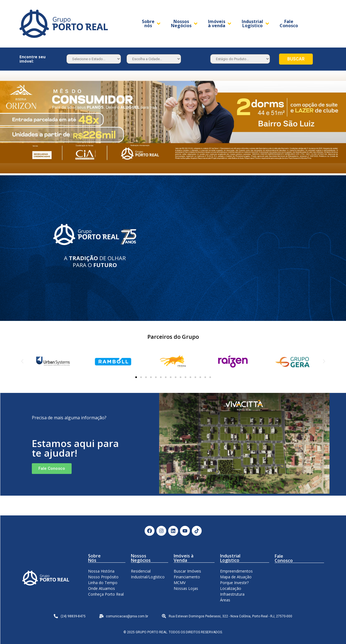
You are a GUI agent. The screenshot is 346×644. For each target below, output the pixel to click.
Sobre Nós (94, 558)
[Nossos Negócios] (185, 24)
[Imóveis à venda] (220, 24)
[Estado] (94, 59)
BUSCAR (296, 59)
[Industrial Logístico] (256, 24)
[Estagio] (240, 59)
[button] (136, 377)
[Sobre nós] (152, 24)
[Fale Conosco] (289, 24)
